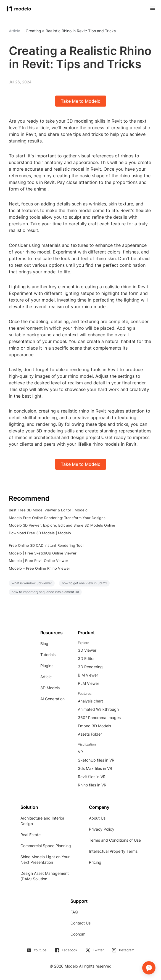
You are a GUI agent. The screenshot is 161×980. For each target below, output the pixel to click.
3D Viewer (87, 650)
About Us (97, 818)
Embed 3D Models (94, 726)
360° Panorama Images (99, 718)
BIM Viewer (88, 675)
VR (80, 752)
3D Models (50, 688)
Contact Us (80, 923)
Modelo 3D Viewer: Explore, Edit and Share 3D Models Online (62, 525)
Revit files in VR (92, 777)
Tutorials (48, 655)
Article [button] (14, 31)
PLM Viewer (89, 683)
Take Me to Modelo (81, 101)
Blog (44, 644)
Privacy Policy (102, 829)
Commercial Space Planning (46, 846)
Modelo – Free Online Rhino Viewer (39, 568)
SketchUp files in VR (96, 760)
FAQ (74, 912)
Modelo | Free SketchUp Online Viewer (43, 553)
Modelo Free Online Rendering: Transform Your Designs (57, 518)
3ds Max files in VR (95, 768)
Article (46, 677)
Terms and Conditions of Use (115, 840)
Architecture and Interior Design (42, 821)
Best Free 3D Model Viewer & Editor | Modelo (48, 510)
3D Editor (86, 658)
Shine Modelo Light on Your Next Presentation (45, 859)
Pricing (95, 862)
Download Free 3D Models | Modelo (40, 533)
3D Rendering (90, 667)
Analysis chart (90, 701)
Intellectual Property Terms (113, 851)
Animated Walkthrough (98, 709)
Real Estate (31, 835)
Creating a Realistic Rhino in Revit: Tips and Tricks (71, 31)
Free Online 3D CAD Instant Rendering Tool (46, 545)
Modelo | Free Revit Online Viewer (39, 561)
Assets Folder (90, 734)
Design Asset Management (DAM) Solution (45, 876)
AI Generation (52, 699)
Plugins (47, 666)
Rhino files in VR (92, 785)
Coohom (78, 934)
